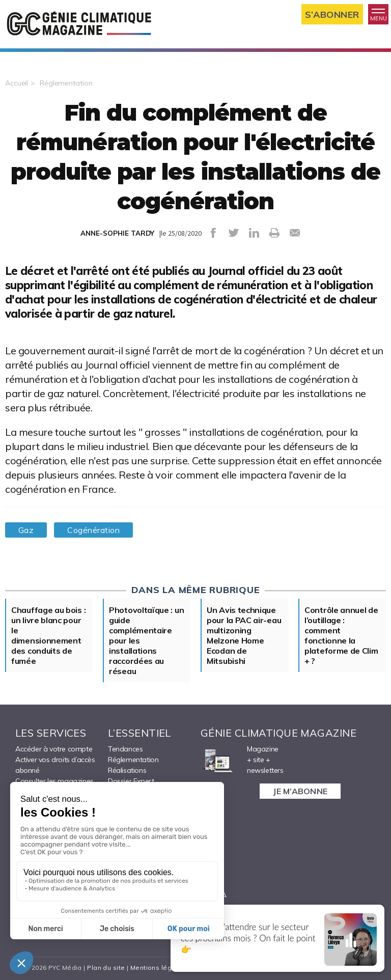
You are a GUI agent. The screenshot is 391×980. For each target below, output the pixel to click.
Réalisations (127, 770)
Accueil (17, 83)
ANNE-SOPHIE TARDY (117, 233)
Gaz (26, 530)
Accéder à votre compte (54, 749)
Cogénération (93, 530)
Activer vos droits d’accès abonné (55, 765)
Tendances (125, 749)
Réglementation (66, 83)
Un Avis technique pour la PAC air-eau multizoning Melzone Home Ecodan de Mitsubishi (244, 635)
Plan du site (106, 968)
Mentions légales (158, 968)
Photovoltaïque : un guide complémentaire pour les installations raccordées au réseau (146, 640)
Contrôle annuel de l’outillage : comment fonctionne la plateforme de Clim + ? (341, 635)
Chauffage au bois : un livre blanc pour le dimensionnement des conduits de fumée (48, 635)
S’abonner (332, 15)
